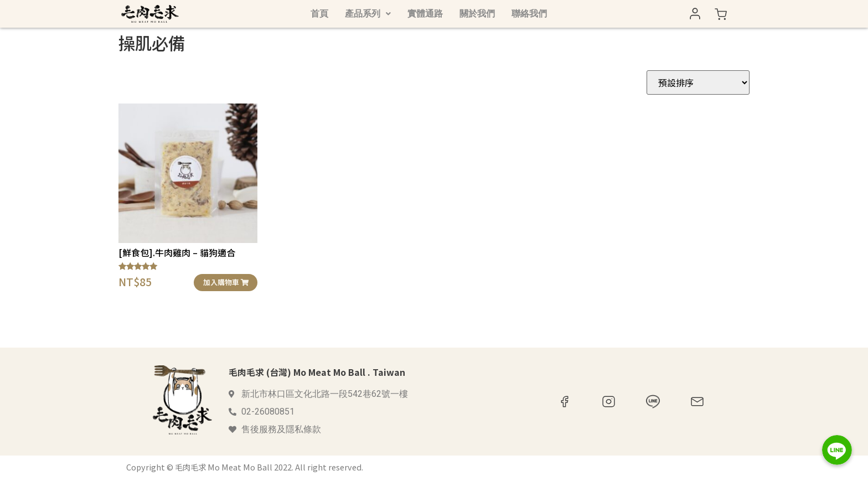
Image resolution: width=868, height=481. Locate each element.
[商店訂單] (698, 82)
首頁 (319, 14)
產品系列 (368, 14)
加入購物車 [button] (226, 282)
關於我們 (477, 14)
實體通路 (425, 14)
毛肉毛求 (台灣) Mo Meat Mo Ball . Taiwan (317, 372)
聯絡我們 (529, 14)
